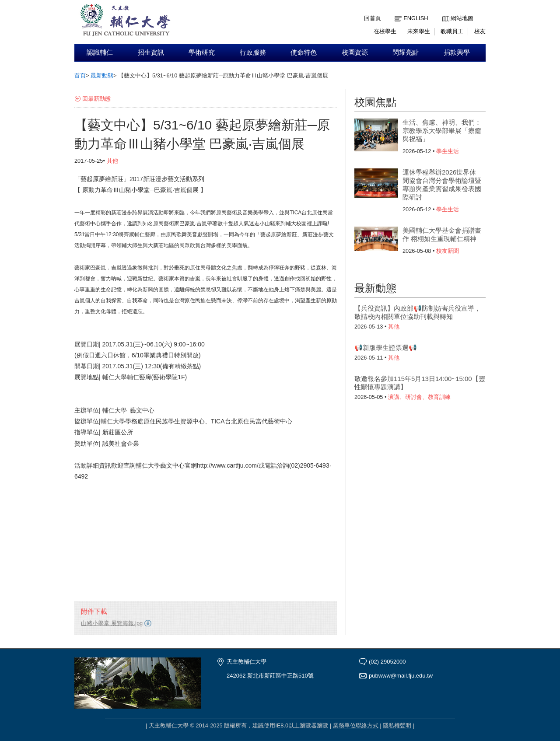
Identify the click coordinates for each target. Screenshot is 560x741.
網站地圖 (462, 18)
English (416, 18)
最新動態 (102, 75)
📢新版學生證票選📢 (386, 348)
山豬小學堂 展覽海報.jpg (112, 623)
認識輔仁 (100, 52)
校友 (480, 31)
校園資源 (355, 52)
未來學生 (419, 31)
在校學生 (385, 31)
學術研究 (202, 52)
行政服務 (253, 52)
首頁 (80, 75)
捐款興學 (457, 52)
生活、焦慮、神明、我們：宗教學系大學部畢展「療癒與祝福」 (442, 131)
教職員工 (452, 31)
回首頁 (373, 18)
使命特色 (304, 52)
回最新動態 (96, 99)
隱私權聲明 (397, 725)
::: (444, 12)
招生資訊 (151, 52)
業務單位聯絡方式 (356, 725)
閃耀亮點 (406, 52)
